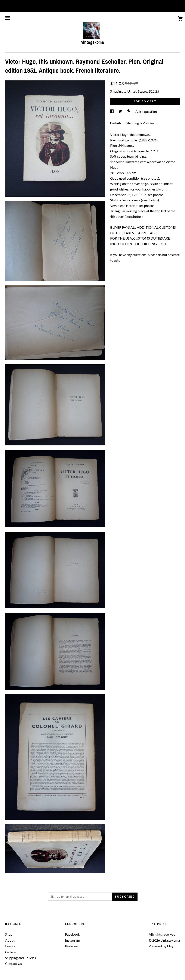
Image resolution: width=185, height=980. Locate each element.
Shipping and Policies (21, 958)
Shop (9, 934)
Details (116, 123)
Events (10, 946)
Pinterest (72, 946)
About (10, 940)
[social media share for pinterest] (129, 111)
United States (137, 91)
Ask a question (146, 111)
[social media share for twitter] (121, 111)
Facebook (73, 934)
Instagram (73, 940)
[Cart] (180, 19)
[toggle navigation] (8, 18)
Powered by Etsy (161, 946)
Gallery (10, 952)
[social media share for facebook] (112, 111)
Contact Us (13, 963)
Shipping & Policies (140, 123)
